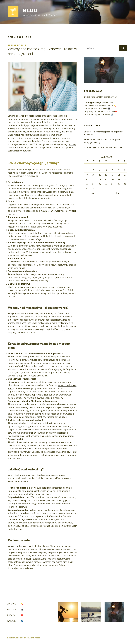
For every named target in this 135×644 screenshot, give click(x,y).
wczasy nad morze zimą (20, 323)
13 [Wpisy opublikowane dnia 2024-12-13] (112, 175)
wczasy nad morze (63, 132)
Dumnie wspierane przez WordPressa (24, 638)
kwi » (118, 193)
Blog (31, 10)
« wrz (93, 193)
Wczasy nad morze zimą (20, 449)
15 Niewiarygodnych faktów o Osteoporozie (103, 147)
